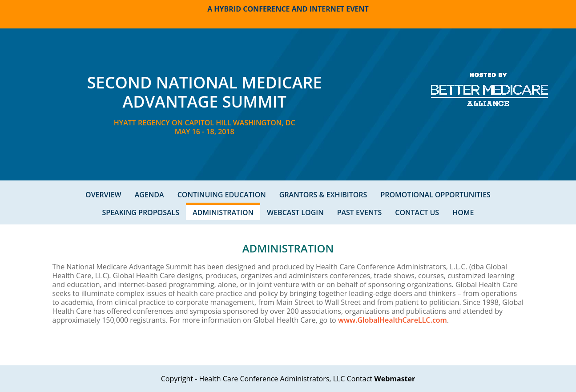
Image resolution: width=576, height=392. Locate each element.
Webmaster (395, 379)
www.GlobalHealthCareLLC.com (393, 320)
